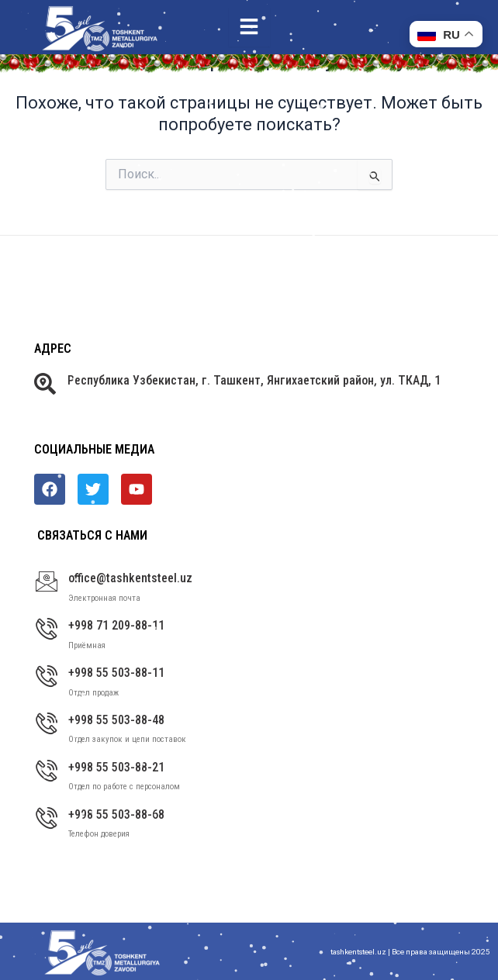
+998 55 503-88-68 (116, 814)
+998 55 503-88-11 (116, 673)
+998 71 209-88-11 (116, 625)
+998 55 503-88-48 (116, 720)
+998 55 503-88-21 (116, 767)
